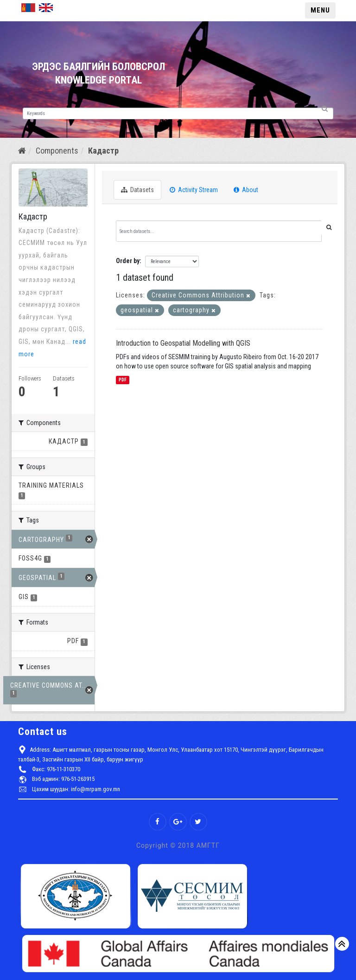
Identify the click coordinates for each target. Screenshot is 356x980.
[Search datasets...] (219, 231)
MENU (320, 10)
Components (57, 151)
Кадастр (103, 151)
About (246, 190)
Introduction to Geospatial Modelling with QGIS (183, 343)
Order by (128, 261)
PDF (123, 380)
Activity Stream (194, 190)
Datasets (137, 190)
